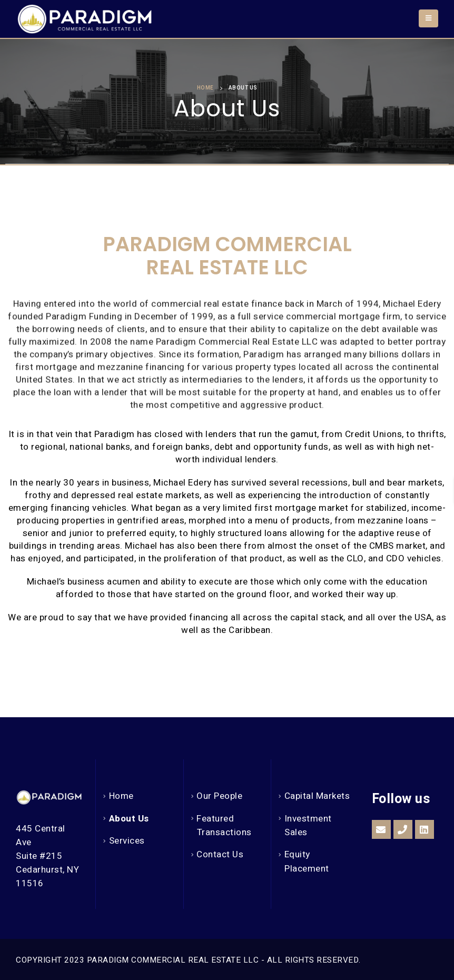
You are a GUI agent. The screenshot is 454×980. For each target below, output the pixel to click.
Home (121, 796)
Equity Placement (307, 862)
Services (127, 841)
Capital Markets (317, 796)
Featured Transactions (224, 826)
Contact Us (220, 854)
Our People (219, 796)
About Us (129, 819)
